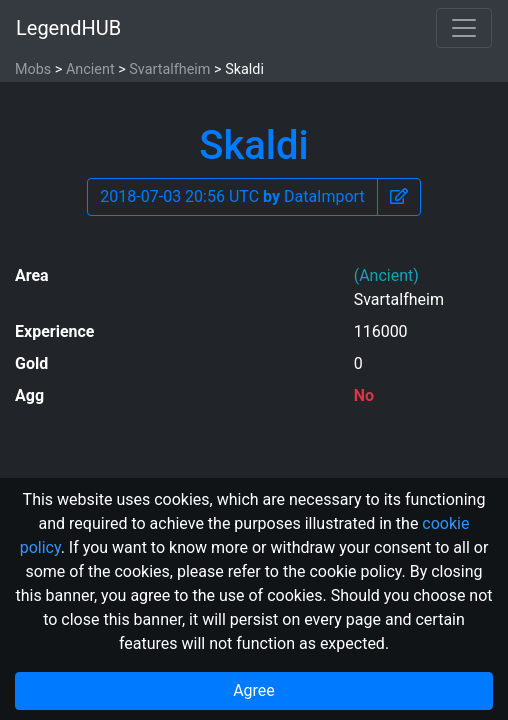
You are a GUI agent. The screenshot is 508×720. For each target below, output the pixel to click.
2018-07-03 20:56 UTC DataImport (232, 196)
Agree (254, 690)
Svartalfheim (169, 69)
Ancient (90, 69)
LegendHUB (68, 28)
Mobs (33, 69)
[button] (399, 197)
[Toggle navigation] (464, 28)
